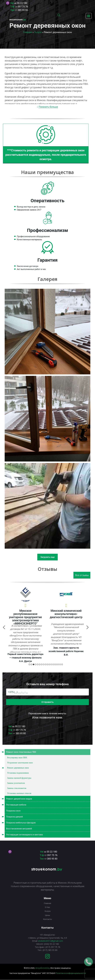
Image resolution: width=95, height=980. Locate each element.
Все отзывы (82, 575)
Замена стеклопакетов (17, 788)
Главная (27, 32)
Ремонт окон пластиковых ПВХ (45, 752)
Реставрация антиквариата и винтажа (45, 835)
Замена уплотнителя (16, 783)
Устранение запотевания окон (20, 763)
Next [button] (19, 627)
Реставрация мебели (45, 805)
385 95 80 (21, 10)
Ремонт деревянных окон (18, 768)
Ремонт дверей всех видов (45, 799)
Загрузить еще (47, 557)
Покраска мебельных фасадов (45, 823)
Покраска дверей (45, 817)
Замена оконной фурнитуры (19, 778)
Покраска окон (13, 811)
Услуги (38, 32)
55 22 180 (21, 3)
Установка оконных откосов (19, 793)
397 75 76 (21, 7)
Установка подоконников (18, 773)
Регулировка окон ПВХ (17, 758)
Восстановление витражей (19, 829)
